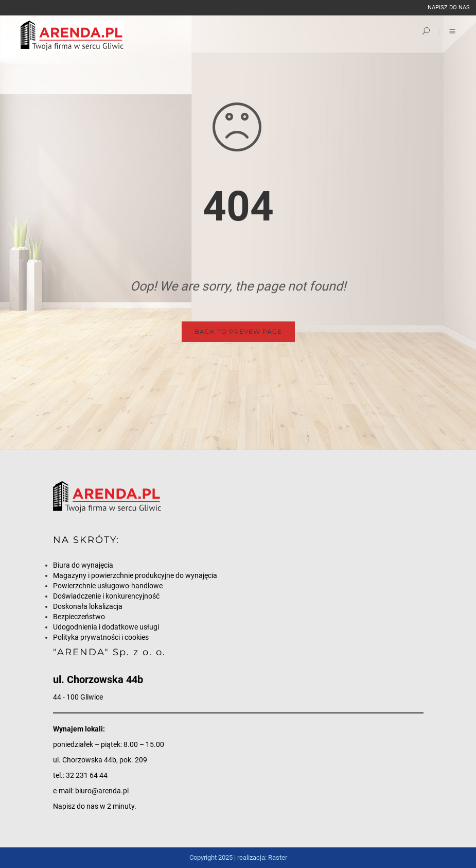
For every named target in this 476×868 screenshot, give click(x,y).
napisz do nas (449, 7)
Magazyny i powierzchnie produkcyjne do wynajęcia (135, 575)
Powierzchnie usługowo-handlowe (108, 586)
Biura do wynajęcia (83, 565)
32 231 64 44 (87, 775)
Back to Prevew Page (238, 331)
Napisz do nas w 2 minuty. (95, 806)
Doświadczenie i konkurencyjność (106, 596)
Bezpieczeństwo (79, 617)
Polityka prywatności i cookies (101, 637)
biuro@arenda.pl (102, 791)
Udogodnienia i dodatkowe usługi (106, 627)
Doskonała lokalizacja (88, 606)
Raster (278, 857)
